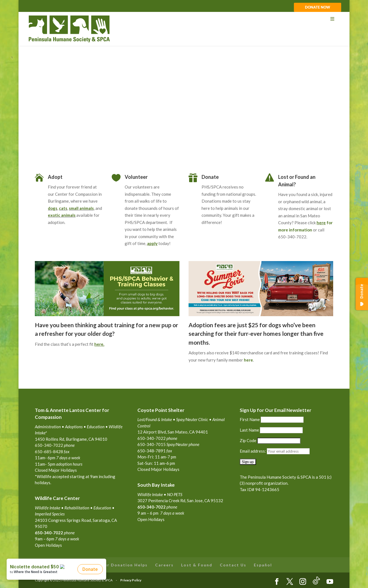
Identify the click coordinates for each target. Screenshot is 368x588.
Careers (164, 565)
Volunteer (136, 177)
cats (63, 208)
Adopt (55, 177)
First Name (250, 419)
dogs (53, 208)
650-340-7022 (152, 507)
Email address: (253, 451)
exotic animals (62, 215)
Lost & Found (197, 565)
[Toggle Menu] (184, 19)
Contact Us (233, 565)
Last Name (249, 430)
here (248, 360)
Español (263, 565)
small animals (81, 208)
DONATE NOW (318, 7)
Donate (210, 177)
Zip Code (248, 440)
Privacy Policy (131, 580)
